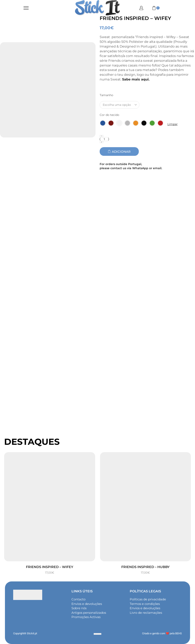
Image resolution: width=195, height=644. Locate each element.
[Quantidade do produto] (104, 139)
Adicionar (121, 152)
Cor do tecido (109, 115)
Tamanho (106, 95)
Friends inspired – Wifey (50, 567)
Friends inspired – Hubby (145, 567)
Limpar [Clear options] (173, 124)
